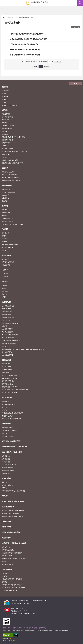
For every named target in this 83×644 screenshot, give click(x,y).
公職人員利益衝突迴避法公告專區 (24, 18)
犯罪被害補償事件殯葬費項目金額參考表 (14, 151)
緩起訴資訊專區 (7, 397)
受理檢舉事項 (6, 213)
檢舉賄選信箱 (6, 456)
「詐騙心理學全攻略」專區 (10, 591)
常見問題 (5, 201)
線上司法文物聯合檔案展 (10, 375)
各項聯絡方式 (6, 123)
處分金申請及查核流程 (9, 404)
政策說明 (5, 573)
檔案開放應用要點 (7, 367)
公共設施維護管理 (7, 355)
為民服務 (5, 110)
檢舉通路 (5, 210)
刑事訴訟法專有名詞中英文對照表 (12, 516)
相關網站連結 (6, 521)
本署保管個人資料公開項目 (10, 335)
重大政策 (5, 496)
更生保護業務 (6, 259)
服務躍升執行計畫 (7, 140)
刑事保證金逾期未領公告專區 (11, 244)
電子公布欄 (5, 233)
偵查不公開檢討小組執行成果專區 (13, 501)
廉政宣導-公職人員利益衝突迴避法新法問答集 (25, 49)
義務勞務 (5, 410)
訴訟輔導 (5, 168)
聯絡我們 (35, 628)
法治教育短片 (6, 198)
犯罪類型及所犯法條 (8, 550)
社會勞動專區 (6, 424)
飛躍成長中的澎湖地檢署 (10, 105)
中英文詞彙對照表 (8, 507)
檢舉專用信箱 (6, 547)
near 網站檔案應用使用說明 (10, 378)
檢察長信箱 (5, 120)
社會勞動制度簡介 (7, 428)
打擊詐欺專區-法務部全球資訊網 (12, 585)
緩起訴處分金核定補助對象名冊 (12, 419)
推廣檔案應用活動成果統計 (10, 387)
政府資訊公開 (6, 302)
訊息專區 (5, 229)
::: (1, 1)
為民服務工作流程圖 (8, 125)
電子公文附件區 (7, 527)
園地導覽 (5, 285)
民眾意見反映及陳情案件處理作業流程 (14, 137)
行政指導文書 (6, 320)
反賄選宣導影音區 (7, 468)
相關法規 (5, 576)
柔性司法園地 (6, 255)
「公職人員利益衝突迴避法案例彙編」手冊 (24, 44)
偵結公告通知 (6, 143)
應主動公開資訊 (7, 352)
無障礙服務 (5, 134)
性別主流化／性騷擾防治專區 (11, 340)
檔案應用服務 (6, 360)
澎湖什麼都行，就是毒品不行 (12, 441)
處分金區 (5, 407)
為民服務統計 (6, 291)
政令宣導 (5, 216)
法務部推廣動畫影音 (8, 485)
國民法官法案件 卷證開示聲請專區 (13, 163)
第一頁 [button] (35, 66)
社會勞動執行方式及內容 (10, 430)
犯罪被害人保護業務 (8, 262)
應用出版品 (5, 372)
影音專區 (5, 561)
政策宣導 (5, 239)
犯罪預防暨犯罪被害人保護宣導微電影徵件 (15, 390)
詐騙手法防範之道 (7, 218)
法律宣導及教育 (7, 185)
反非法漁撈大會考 (7, 564)
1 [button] (41, 66)
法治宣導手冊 (6, 195)
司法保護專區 (6, 265)
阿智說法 (5, 488)
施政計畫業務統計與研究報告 (11, 323)
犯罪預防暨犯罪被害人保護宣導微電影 (15, 447)
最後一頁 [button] (47, 66)
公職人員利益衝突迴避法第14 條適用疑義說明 (25, 55)
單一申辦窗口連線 (7, 117)
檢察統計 (5, 288)
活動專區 (5, 270)
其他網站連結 (6, 473)
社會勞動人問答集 (7, 436)
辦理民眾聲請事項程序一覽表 (11, 180)
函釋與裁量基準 (7, 315)
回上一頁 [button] (76, 27)
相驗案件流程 (6, 154)
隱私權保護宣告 (7, 628)
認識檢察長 (6, 91)
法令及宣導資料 (12, 22)
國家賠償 (5, 346)
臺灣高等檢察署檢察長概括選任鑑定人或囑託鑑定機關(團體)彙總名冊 (23, 349)
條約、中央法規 (7, 309)
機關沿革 (5, 94)
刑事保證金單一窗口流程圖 (10, 178)
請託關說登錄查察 (7, 221)
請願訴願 (5, 326)
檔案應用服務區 (7, 364)
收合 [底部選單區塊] (76, 83)
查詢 (80, 3)
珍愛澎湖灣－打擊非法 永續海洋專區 (14, 543)
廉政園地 (10, 18)
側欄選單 (3, 3)
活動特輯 (5, 274)
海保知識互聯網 (7, 556)
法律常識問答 (6, 189)
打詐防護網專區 (7, 569)
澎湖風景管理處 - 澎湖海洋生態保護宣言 (14, 559)
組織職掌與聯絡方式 (8, 317)
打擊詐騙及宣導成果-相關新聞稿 (12, 579)
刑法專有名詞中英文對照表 (10, 513)
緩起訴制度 (5, 401)
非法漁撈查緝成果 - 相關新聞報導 (12, 553)
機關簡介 (5, 87)
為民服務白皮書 (7, 128)
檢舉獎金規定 (6, 459)
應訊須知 (5, 131)
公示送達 (5, 157)
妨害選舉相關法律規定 (9, 465)
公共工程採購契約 (7, 329)
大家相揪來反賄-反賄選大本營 (12, 452)
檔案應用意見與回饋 (8, 381)
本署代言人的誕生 (7, 384)
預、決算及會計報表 (8, 306)
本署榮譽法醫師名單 (8, 149)
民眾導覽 (5, 99)
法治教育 (5, 277)
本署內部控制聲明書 (8, 338)
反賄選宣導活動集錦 (8, 470)
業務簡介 (5, 102)
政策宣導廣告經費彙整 (9, 343)
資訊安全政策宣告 (17, 628)
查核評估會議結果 (7, 416)
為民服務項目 (6, 114)
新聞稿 (4, 236)
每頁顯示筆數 (43, 62)
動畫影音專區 (6, 478)
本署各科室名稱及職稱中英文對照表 (13, 511)
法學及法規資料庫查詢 (9, 192)
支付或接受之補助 (7, 332)
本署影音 (5, 482)
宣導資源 (5, 582)
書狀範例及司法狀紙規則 (10, 175)
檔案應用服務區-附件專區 (10, 393)
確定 (57, 62)
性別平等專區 (6, 538)
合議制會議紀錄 (7, 312)
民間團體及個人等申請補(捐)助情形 (13, 413)
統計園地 (5, 281)
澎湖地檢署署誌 (7, 369)
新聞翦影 (5, 242)
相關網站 (5, 297)
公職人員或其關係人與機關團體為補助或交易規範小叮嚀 (29, 39)
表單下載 (5, 433)
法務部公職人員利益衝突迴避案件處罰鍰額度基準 (26, 34)
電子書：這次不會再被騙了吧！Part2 (13, 588)
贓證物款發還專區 (7, 247)
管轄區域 (5, 96)
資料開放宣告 (42, 628)
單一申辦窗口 (27, 628)
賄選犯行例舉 (6, 462)
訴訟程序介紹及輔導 (8, 172)
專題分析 (5, 294)
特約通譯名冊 (6, 146)
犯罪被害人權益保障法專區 (10, 160)
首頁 (4, 18)
